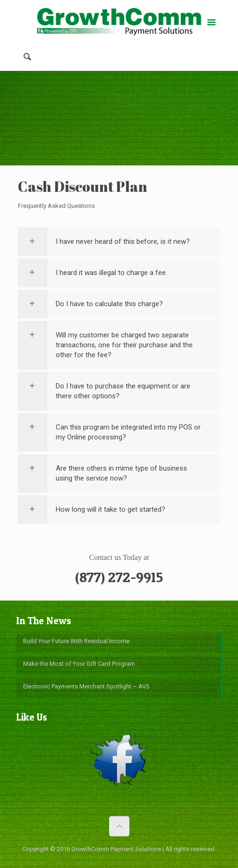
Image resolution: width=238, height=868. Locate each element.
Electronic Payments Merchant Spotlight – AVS (86, 686)
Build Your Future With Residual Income (76, 641)
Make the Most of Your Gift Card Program (79, 664)
